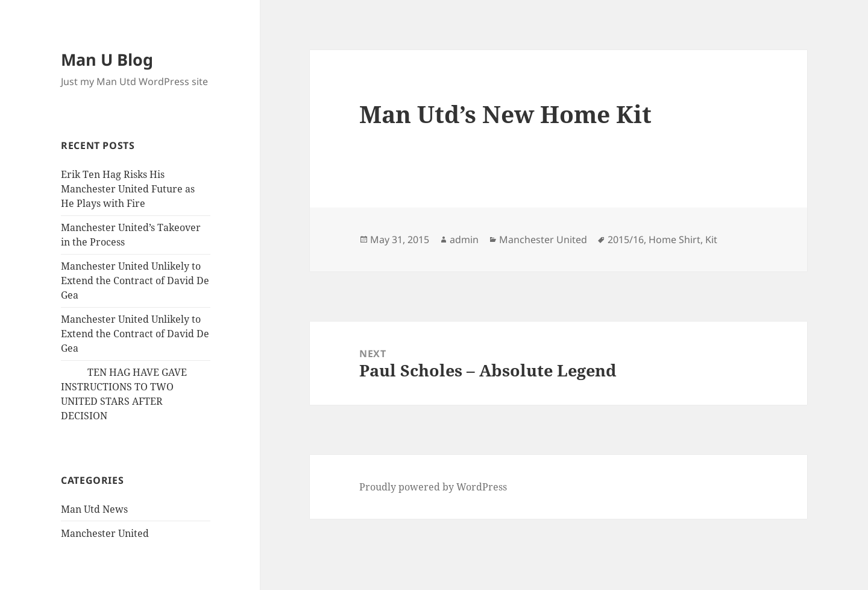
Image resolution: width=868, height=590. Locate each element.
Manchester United (105, 533)
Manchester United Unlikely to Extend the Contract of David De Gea (135, 281)
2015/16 (626, 239)
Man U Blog (107, 59)
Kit (711, 239)
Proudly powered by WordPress (433, 487)
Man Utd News (94, 509)
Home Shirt (675, 239)
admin (464, 239)
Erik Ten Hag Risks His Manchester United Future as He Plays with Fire (128, 189)
